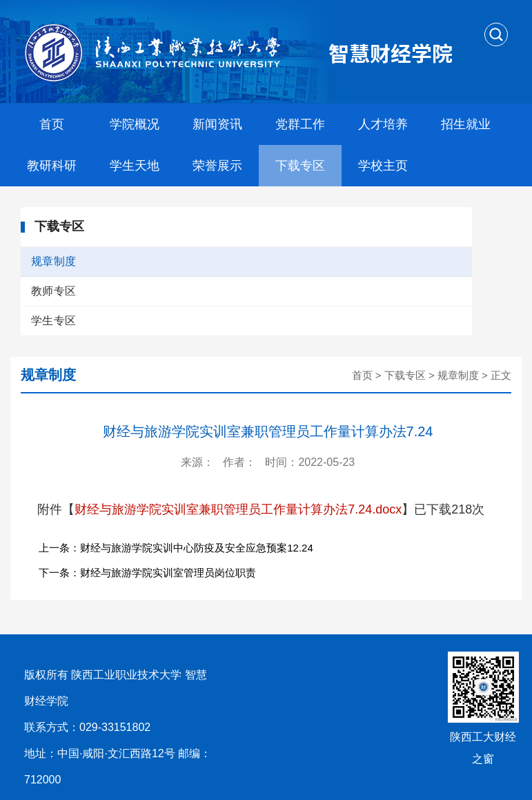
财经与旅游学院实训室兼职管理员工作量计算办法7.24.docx (238, 509)
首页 (52, 124)
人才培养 (383, 124)
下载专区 (300, 166)
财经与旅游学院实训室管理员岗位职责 (168, 573)
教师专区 (53, 291)
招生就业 (466, 124)
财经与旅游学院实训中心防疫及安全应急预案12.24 (197, 548)
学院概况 (135, 124)
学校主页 (383, 166)
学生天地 (135, 166)
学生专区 (53, 321)
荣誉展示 (217, 166)
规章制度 (53, 261)
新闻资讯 (217, 124)
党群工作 (300, 124)
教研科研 (52, 166)
